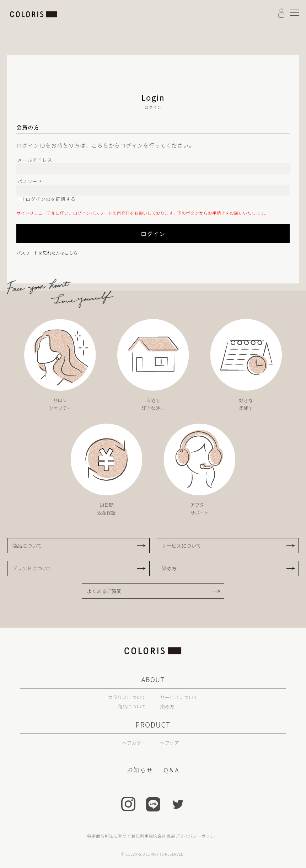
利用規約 (149, 835)
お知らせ (141, 770)
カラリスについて (122, 697)
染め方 (169, 568)
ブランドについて (32, 568)
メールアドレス (35, 160)
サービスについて (182, 545)
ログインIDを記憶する (51, 199)
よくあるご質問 (104, 591)
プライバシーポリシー (197, 835)
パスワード (30, 181)
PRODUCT (153, 725)
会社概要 (166, 835)
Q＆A (170, 770)
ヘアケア (173, 742)
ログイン (112, 234)
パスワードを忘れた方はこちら (47, 253)
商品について (27, 545)
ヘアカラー (130, 742)
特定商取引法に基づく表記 (113, 835)
